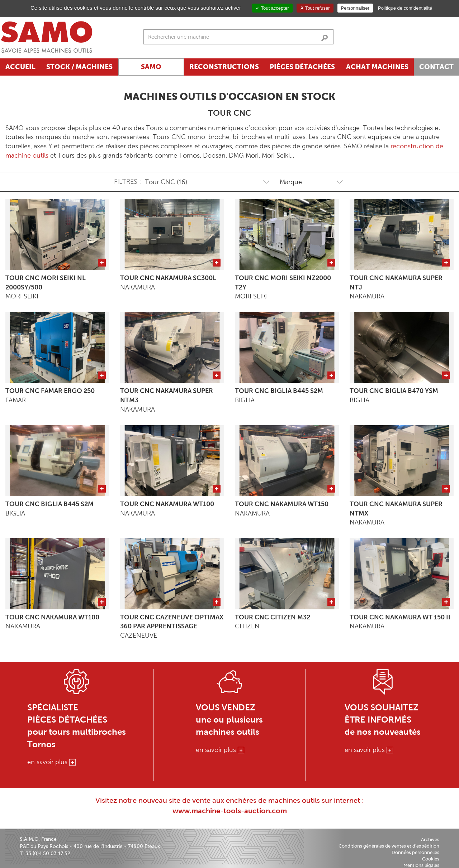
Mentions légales (421, 865)
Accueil (20, 67)
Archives (430, 840)
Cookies (431, 859)
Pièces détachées (302, 67)
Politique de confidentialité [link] (405, 8)
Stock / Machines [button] (79, 67)
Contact (436, 67)
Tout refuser (315, 8)
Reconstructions (224, 67)
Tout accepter (272, 8)
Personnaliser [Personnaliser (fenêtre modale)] (355, 8)
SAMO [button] (151, 67)
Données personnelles (415, 852)
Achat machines (377, 67)
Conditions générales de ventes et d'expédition (389, 846)
